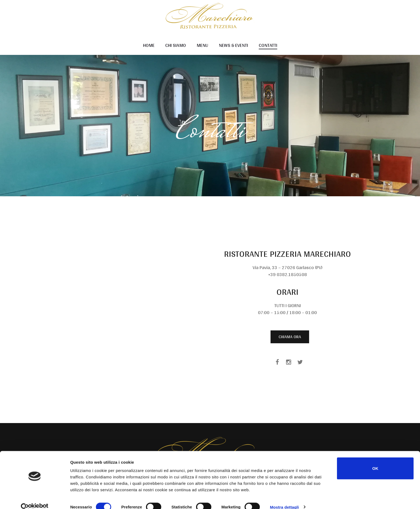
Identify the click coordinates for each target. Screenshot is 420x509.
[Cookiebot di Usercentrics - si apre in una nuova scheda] (35, 499)
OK (375, 460)
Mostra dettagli (284, 498)
